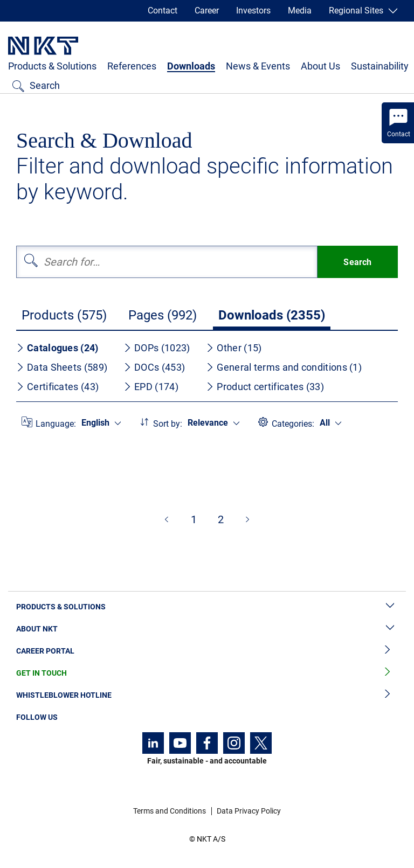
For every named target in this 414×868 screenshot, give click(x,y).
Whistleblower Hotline (207, 695)
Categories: (293, 424)
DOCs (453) (154, 367)
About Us (320, 66)
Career (207, 11)
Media (300, 11)
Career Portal (207, 651)
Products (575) (64, 315)
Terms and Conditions (170, 811)
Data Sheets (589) (62, 367)
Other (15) (234, 348)
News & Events (258, 66)
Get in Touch (207, 673)
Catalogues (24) (57, 348)
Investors (253, 11)
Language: (56, 424)
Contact (163, 11)
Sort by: (168, 424)
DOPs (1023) (157, 348)
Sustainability (380, 66)
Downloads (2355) (272, 315)
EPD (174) (151, 387)
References (132, 66)
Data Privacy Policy (249, 811)
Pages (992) (163, 315)
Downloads (191, 66)
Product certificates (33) (265, 387)
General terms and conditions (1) (284, 367)
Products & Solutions (52, 66)
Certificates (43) (57, 387)
